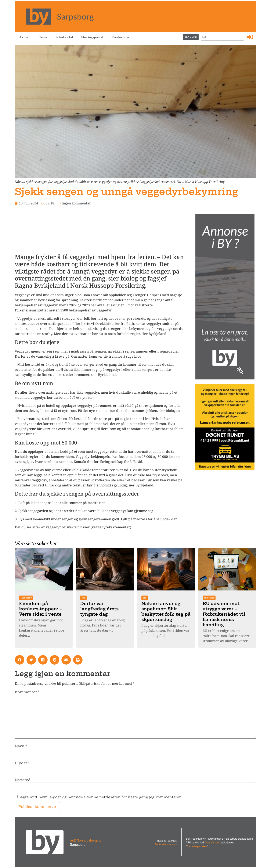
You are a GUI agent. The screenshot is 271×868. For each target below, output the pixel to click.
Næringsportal (92, 37)
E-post (22, 763)
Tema (43, 37)
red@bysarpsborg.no (86, 840)
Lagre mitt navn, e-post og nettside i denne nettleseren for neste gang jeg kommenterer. (100, 797)
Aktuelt (25, 37)
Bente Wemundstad (166, 844)
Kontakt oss (120, 37)
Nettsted (23, 780)
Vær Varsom (212, 843)
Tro (83, 598)
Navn (21, 746)
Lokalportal (64, 37)
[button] (20, 660)
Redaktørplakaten (197, 846)
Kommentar (27, 692)
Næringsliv (26, 598)
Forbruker (209, 598)
